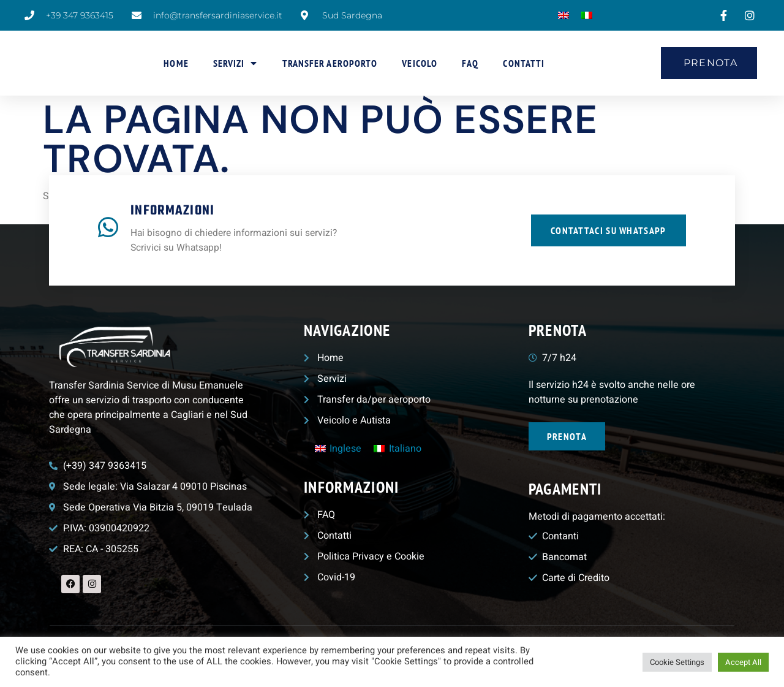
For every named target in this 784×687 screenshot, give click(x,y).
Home (176, 63)
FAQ (470, 63)
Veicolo (420, 63)
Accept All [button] (743, 662)
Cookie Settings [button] (677, 662)
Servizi (236, 63)
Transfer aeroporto (330, 63)
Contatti (524, 63)
